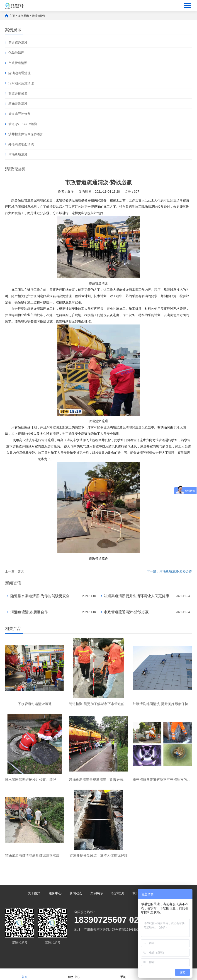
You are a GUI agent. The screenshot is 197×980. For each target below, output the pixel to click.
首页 (25, 974)
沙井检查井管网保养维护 (26, 134)
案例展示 (23, 16)
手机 (123, 974)
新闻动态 (76, 893)
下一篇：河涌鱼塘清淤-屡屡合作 (169, 571)
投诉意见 (118, 893)
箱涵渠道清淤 (18, 104)
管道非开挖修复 (19, 114)
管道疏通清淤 (18, 43)
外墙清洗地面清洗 (21, 144)
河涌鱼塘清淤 (18, 154)
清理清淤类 (39, 16)
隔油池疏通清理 (19, 73)
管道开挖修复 (18, 93)
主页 (12, 16)
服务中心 (55, 893)
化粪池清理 (16, 53)
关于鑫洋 (34, 893)
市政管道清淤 (18, 63)
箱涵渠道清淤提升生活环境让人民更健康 (136, 596)
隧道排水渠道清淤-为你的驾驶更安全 (40, 596)
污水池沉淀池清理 (21, 83)
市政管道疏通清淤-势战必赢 (126, 612)
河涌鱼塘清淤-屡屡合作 (29, 612)
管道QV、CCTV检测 (23, 124)
